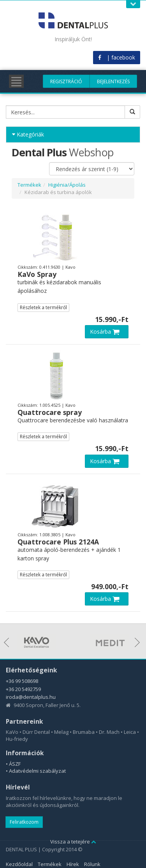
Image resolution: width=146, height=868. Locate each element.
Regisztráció (66, 81)
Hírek (73, 864)
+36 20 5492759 (23, 689)
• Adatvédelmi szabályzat (36, 771)
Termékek (29, 185)
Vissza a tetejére (73, 842)
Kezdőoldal (19, 864)
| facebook (117, 57)
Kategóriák (28, 134)
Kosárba (107, 332)
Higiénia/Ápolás (67, 185)
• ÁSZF (13, 764)
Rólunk (92, 864)
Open (133, 4)
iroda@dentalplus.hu (31, 697)
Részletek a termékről (43, 307)
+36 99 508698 (22, 681)
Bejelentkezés (113, 81)
